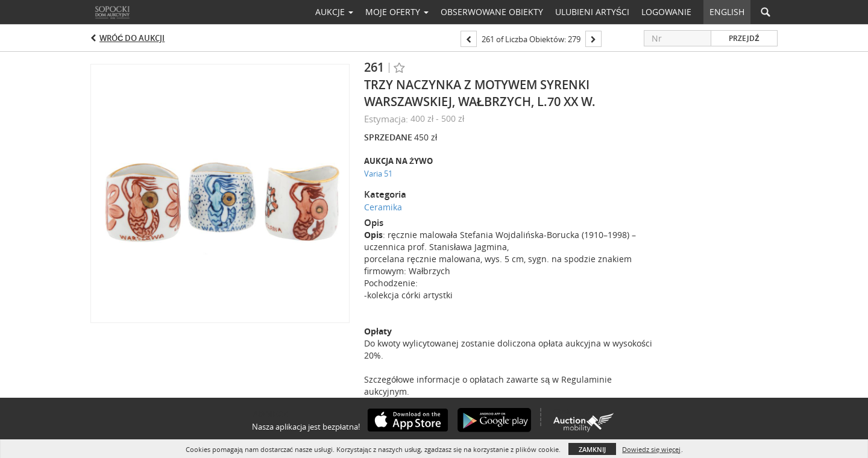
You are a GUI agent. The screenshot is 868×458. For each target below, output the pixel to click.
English (727, 12)
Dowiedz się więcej (651, 449)
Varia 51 (378, 174)
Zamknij (592, 449)
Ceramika (383, 207)
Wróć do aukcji (132, 38)
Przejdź (744, 38)
